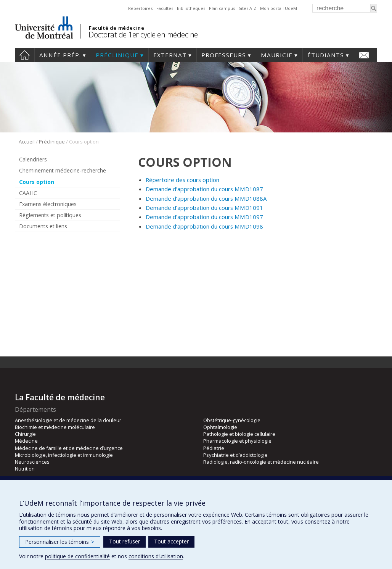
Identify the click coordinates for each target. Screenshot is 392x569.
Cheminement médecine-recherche (63, 170)
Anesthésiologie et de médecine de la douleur (68, 420)
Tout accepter (171, 541)
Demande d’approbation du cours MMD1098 (204, 226)
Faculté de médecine (116, 28)
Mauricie (277, 55)
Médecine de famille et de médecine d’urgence (69, 448)
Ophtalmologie (220, 427)
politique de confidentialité (77, 556)
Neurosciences (32, 462)
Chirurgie (25, 434)
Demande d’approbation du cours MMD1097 (204, 217)
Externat (170, 55)
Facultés (165, 8)
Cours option (37, 182)
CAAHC (28, 193)
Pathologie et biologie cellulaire (239, 434)
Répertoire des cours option (182, 180)
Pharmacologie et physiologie (237, 441)
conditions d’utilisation (156, 556)
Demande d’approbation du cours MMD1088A (206, 198)
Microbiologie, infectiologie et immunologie (64, 455)
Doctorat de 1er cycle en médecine (143, 35)
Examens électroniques (48, 204)
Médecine (26, 441)
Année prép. (60, 55)
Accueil (25, 55)
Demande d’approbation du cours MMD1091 (204, 208)
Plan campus (222, 8)
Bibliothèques (191, 8)
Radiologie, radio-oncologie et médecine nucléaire (261, 462)
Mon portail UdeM (279, 8)
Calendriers (33, 159)
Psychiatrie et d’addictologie (235, 455)
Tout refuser (125, 541)
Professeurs (224, 55)
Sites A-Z (247, 8)
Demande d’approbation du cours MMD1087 (204, 189)
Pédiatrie (214, 448)
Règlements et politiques (50, 215)
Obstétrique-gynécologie (232, 420)
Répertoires (140, 8)
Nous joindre (364, 55)
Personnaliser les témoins (60, 542)
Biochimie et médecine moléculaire (55, 427)
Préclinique (117, 55)
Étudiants (326, 55)
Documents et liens (43, 226)
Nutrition (25, 469)
